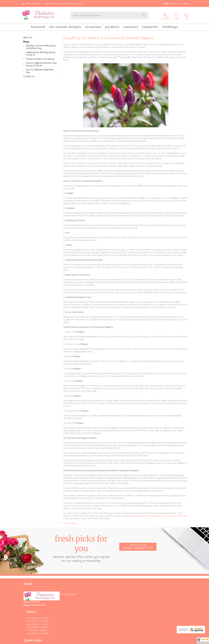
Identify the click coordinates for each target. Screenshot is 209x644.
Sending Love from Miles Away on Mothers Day (41, 45)
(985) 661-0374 (33, 3)
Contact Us (29, 75)
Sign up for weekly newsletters (138, 545)
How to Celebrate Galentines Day (40, 69)
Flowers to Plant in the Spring (40, 57)
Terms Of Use (130, 641)
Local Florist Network (165, 641)
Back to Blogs (70, 522)
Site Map (181, 641)
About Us (28, 36)
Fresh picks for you (81, 547)
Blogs (26, 40)
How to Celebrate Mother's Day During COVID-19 (41, 63)
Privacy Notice (146, 641)
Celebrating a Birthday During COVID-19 (40, 52)
